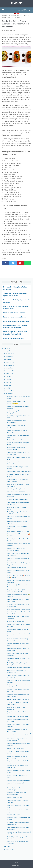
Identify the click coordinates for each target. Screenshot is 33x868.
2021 (7, 348)
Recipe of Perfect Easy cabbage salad (17, 717)
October (9, 368)
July (8, 351)
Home (16, 862)
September (10, 371)
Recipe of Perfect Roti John (15, 798)
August (9, 374)
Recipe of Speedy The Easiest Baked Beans (19, 780)
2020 (7, 359)
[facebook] (6, 263)
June (8, 379)
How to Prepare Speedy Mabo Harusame (18, 489)
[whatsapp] (27, 263)
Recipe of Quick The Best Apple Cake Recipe (19, 472)
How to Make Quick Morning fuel (16, 492)
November (10, 365)
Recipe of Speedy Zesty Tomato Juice (17, 748)
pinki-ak (17, 3)
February (10, 354)
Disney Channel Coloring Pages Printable (16, 321)
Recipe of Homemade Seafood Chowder (18, 699)
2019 (7, 846)
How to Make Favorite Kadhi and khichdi (18, 499)
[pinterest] (20, 263)
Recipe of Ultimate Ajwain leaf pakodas (18, 440)
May (8, 382)
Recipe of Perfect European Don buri (15, 317)
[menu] (3, 10)
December (10, 362)
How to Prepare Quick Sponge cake (17, 568)
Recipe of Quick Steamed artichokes (15, 313)
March (9, 388)
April (8, 385)
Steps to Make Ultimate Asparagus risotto (19, 609)
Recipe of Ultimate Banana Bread (14, 338)
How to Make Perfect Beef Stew (16, 622)
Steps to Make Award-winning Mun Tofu (18, 531)
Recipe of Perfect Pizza (13, 815)
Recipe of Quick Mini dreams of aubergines (19, 668)
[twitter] (13, 263)
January (9, 357)
